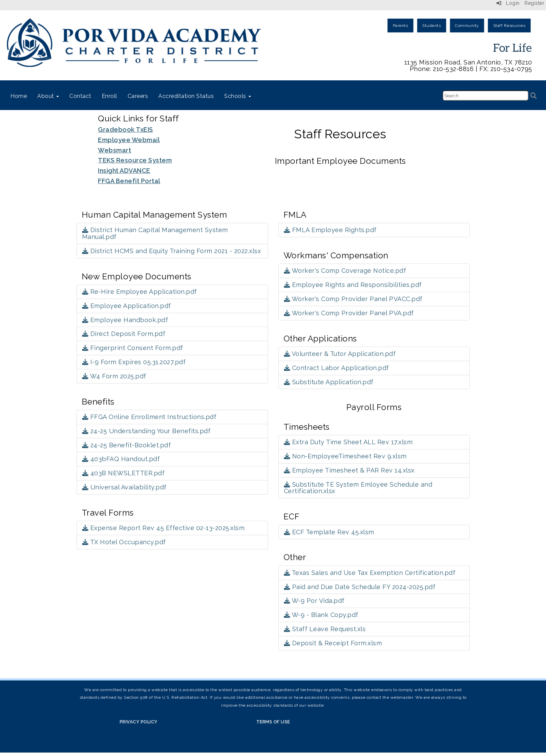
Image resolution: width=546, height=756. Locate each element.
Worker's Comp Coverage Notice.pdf (345, 271)
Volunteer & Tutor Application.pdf (340, 354)
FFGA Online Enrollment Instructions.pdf (149, 417)
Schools (238, 96)
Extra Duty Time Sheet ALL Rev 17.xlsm (348, 442)
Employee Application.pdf (127, 306)
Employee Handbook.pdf (125, 320)
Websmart (115, 150)
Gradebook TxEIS (126, 130)
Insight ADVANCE (124, 171)
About (48, 96)
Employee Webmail (129, 140)
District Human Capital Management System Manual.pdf (155, 233)
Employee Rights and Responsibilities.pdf (353, 285)
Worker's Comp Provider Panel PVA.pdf (349, 313)
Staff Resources (509, 26)
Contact (80, 96)
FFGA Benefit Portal (129, 181)
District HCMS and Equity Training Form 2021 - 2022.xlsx (172, 251)
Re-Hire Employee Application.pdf (140, 292)
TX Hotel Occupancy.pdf (124, 542)
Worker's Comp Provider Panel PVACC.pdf (353, 299)
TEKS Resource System (135, 160)
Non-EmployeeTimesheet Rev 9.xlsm (345, 456)
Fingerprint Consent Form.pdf (133, 348)
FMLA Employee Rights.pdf (330, 230)
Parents (401, 26)
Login (508, 3)
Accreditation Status (186, 96)
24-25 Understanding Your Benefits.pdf (146, 431)
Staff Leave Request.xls (325, 629)
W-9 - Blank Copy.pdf (321, 615)
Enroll (110, 96)
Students (431, 26)
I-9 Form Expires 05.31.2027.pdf (134, 362)
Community (467, 26)
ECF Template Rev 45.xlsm (329, 532)
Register (534, 3)
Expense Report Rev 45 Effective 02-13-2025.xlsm (163, 528)
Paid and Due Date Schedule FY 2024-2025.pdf (360, 587)
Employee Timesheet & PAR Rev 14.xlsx (349, 470)
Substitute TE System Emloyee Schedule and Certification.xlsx (358, 488)
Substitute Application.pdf (329, 382)
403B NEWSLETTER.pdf (123, 473)
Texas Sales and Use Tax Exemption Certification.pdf (370, 573)
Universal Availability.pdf (124, 487)
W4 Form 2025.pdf (114, 376)
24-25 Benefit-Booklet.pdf (127, 445)
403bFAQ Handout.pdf (121, 459)
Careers (138, 96)
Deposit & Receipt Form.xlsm (333, 643)
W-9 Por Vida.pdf (314, 601)
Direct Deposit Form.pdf (124, 334)
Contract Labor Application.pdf (336, 368)
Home (19, 96)
